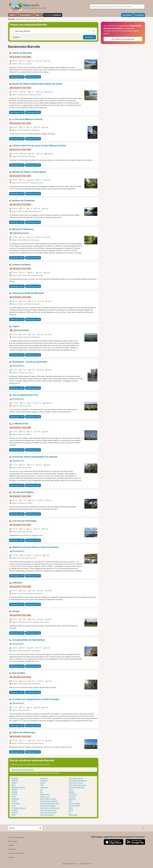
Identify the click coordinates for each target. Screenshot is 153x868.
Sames (71, 790)
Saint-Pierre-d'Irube (76, 783)
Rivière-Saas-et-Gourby (48, 799)
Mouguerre (44, 778)
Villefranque (73, 815)
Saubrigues (73, 794)
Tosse (71, 808)
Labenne (15, 810)
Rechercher (90, 37)
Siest (70, 801)
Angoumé (15, 778)
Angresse (15, 781)
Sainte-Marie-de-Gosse (77, 787)
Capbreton (15, 799)
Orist (42, 785)
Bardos (14, 783)
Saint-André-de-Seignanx (49, 801)
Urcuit (71, 810)
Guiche (14, 801)
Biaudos (15, 790)
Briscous (15, 794)
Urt (70, 813)
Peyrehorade (45, 794)
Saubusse (72, 797)
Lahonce (15, 813)
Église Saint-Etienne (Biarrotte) (22, 770)
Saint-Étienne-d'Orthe (48, 806)
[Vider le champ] (89, 31)
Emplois (11, 845)
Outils (13, 15)
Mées (14, 815)
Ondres (43, 783)
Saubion (72, 792)
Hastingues (16, 803)
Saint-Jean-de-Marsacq (48, 810)
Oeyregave (44, 781)
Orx (41, 790)
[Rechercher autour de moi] (94, 31)
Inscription (127, 15)
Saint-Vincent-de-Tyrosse (77, 785)
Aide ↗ (38, 15)
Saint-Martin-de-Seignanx (78, 781)
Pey (41, 792)
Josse (13, 806)
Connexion (139, 15)
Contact (11, 857)
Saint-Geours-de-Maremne (50, 808)
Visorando (11, 19)
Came (14, 797)
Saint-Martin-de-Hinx (76, 778)
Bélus (14, 785)
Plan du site (13, 841)
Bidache (14, 792)
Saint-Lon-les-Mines (47, 815)
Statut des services (69, 864)
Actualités (12, 849)
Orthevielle (44, 787)
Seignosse (72, 799)
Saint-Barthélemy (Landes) (50, 803)
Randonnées (26, 15)
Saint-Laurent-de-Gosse (49, 813)
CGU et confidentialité (16, 837)
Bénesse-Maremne (18, 787)
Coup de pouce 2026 (17, 853)
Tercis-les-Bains (74, 806)
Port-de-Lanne (45, 797)
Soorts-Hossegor (75, 803)
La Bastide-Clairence (19, 808)
